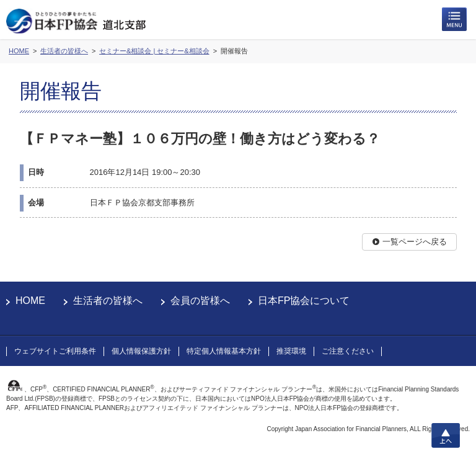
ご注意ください (348, 351)
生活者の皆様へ (108, 301)
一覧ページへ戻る (415, 242)
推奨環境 (291, 351)
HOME (30, 301)
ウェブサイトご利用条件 (55, 351)
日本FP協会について (304, 301)
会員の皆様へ (200, 301)
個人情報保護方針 (141, 351)
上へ (446, 435)
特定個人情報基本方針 (224, 351)
